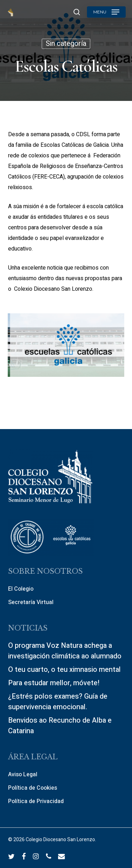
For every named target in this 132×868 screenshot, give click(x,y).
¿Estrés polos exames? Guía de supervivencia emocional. (58, 702)
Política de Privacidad (36, 801)
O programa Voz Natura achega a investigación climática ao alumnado (65, 651)
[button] (106, 12)
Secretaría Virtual (31, 602)
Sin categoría (66, 44)
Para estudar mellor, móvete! (54, 683)
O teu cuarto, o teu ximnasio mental (64, 670)
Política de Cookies (33, 788)
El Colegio (21, 589)
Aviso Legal (23, 774)
